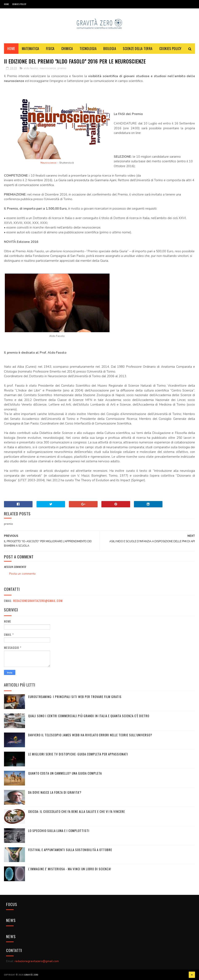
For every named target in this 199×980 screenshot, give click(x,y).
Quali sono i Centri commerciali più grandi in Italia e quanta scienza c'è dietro (89, 716)
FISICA (50, 49)
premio (62, 68)
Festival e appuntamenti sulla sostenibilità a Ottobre (70, 850)
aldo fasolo (31, 68)
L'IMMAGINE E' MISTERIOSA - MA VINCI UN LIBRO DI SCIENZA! (70, 869)
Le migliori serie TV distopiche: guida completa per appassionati (78, 754)
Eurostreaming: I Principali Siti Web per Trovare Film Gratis (75, 697)
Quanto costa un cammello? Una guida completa (65, 773)
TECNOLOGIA (88, 49)
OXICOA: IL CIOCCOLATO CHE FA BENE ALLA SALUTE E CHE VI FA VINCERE (77, 811)
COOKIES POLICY (19, 4)
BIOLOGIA (110, 49)
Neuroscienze (48, 163)
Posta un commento (22, 574)
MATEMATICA (31, 49)
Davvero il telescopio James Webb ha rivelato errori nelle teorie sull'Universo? (90, 735)
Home (7, 4)
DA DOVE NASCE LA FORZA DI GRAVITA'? (55, 792)
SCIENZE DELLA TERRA (138, 49)
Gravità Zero (31, 975)
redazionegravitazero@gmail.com (38, 601)
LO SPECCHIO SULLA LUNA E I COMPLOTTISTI (59, 831)
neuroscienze (48, 68)
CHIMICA (67, 49)
